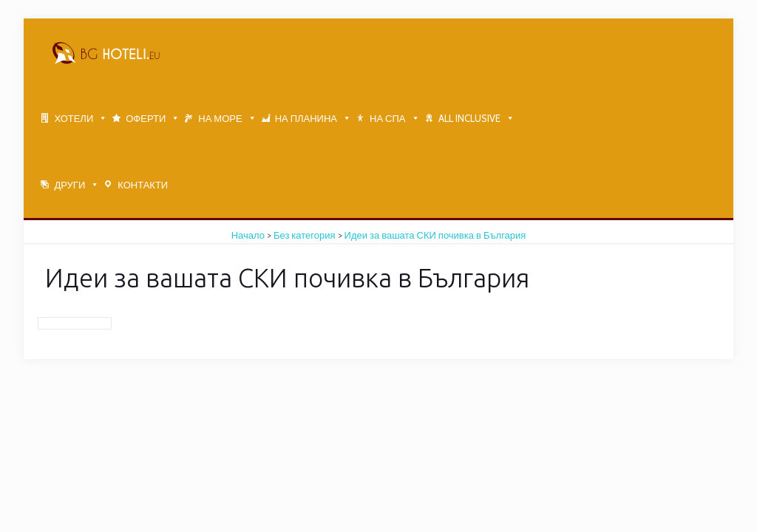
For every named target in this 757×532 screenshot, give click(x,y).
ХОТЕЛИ (74, 118)
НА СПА (387, 118)
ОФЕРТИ (146, 118)
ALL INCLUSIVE (469, 118)
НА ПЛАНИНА (306, 118)
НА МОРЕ (220, 118)
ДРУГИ (69, 185)
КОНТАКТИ (143, 185)
